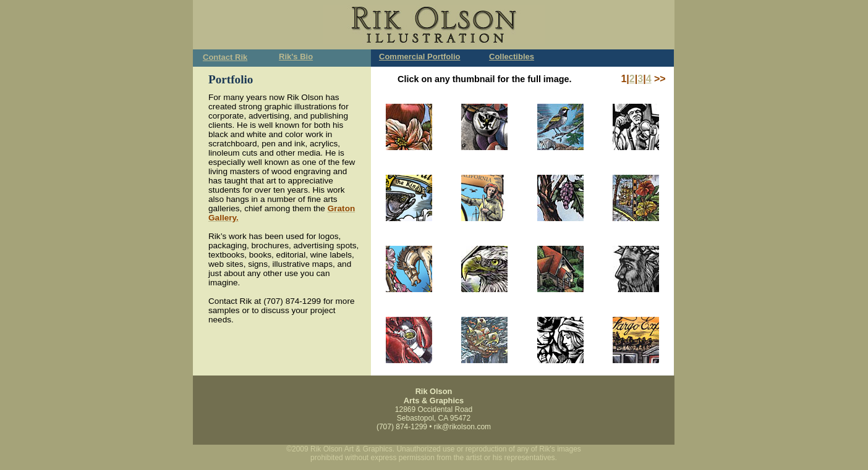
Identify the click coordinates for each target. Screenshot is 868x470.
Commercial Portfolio (419, 57)
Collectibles (512, 57)
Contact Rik (225, 57)
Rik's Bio (296, 57)
